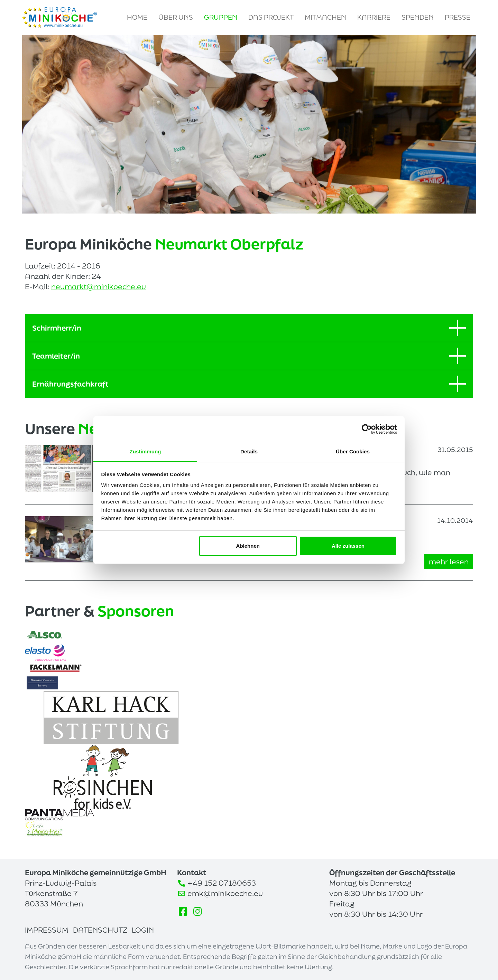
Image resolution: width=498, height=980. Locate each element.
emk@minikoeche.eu (225, 893)
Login (143, 930)
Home (137, 17)
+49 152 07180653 (222, 883)
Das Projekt (271, 17)
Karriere (374, 17)
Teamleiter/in (249, 356)
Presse (458, 17)
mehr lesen (449, 562)
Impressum (47, 930)
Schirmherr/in (249, 328)
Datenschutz (100, 930)
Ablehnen (248, 546)
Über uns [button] (176, 17)
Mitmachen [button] (325, 17)
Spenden (418, 17)
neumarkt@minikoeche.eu (99, 286)
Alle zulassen (348, 546)
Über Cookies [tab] (353, 451)
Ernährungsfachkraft (249, 384)
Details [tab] (249, 451)
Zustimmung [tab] (145, 451)
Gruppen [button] (221, 17)
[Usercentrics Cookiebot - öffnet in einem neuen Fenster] (367, 429)
